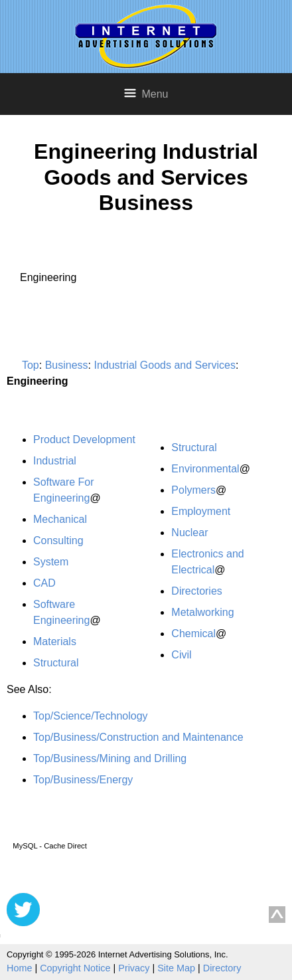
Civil (181, 655)
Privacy (134, 968)
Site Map (176, 968)
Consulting (58, 540)
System (51, 562)
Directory (222, 968)
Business (67, 365)
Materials (55, 641)
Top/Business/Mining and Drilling (110, 758)
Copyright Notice (75, 968)
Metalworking (202, 612)
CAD (44, 583)
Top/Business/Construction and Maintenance (138, 737)
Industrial (55, 461)
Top (31, 365)
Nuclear (189, 533)
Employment (201, 511)
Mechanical (60, 519)
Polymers (193, 490)
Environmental (205, 469)
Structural (56, 663)
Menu (146, 93)
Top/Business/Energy (83, 780)
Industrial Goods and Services (164, 365)
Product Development (84, 440)
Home (19, 968)
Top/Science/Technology (91, 716)
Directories (196, 591)
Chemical (193, 634)
